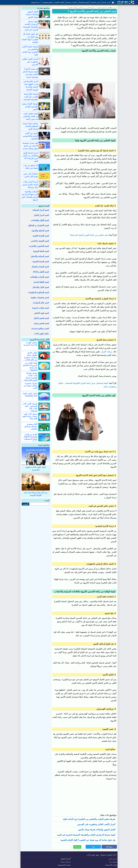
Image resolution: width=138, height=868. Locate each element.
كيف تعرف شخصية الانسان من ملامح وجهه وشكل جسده (30, 146)
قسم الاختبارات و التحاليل (38, 225)
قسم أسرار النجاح (41, 215)
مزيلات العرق (107, 352)
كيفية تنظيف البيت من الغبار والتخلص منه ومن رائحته (31, 116)
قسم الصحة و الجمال (40, 267)
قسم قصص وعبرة (41, 323)
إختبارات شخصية (71, 2)
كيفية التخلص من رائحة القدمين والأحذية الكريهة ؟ (92, 11)
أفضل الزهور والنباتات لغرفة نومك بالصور (97, 830)
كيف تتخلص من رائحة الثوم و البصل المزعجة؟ (89, 235)
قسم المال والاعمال (41, 287)
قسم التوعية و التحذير (40, 241)
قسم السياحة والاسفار (40, 256)
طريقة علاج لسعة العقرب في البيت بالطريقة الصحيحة (31, 97)
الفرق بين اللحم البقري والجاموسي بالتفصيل (30, 136)
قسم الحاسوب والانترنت (39, 246)
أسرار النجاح (106, 2)
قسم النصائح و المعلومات (38, 292)
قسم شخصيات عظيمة (40, 298)
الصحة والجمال (84, 2)
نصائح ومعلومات (47, 2)
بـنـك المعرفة (36, 2)
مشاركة (109, 847)
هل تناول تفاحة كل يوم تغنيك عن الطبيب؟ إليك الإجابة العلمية (88, 840)
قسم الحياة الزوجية (41, 251)
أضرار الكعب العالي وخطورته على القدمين (96, 824)
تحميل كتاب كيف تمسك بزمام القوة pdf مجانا (30, 416)
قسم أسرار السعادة (41, 210)
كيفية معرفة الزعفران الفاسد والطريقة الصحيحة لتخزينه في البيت (86, 835)
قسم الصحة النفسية (41, 261)
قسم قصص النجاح (41, 318)
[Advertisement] (84, 68)
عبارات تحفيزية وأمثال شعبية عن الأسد (30, 386)
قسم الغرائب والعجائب (39, 277)
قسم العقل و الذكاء (41, 272)
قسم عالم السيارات (41, 303)
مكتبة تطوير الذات (41, 334)
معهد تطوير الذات (93, 855)
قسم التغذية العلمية (41, 236)
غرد (93, 847)
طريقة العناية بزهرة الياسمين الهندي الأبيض (30, 106)
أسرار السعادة (95, 2)
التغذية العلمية (59, 2)
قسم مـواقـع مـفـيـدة (40, 328)
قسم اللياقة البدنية (41, 282)
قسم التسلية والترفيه (40, 231)
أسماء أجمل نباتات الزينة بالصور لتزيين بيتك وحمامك (30, 185)
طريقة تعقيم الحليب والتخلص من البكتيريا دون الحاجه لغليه (89, 819)
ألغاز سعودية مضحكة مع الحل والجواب (31, 426)
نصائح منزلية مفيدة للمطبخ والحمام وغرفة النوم (30, 126)
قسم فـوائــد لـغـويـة (40, 308)
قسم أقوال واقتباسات (40, 220)
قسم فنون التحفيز (41, 313)
